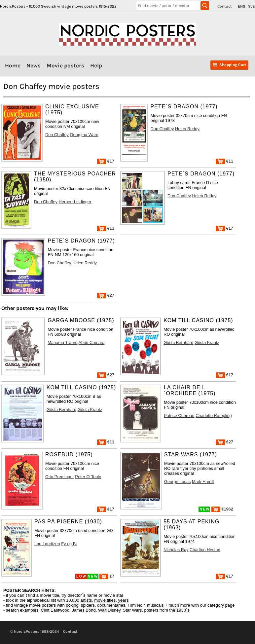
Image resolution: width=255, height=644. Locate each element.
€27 (106, 295)
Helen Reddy (187, 129)
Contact (225, 6)
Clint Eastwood (55, 610)
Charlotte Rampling (214, 416)
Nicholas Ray (176, 550)
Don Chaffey (57, 135)
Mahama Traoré (62, 342)
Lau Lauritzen (47, 544)
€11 (225, 161)
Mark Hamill (203, 482)
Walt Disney (109, 610)
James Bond (84, 610)
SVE (252, 6)
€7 (107, 576)
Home (13, 65)
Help (96, 65)
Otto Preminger (60, 477)
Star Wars (132, 610)
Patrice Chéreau (179, 416)
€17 (106, 161)
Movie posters (65, 65)
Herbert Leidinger (75, 202)
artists (86, 600)
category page (221, 605)
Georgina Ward (84, 135)
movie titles (105, 600)
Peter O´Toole (88, 477)
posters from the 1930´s (167, 610)
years (124, 600)
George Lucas (177, 482)
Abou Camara (92, 342)
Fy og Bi (69, 544)
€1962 (222, 509)
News (34, 65)
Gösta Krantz (207, 342)
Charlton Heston (205, 550)
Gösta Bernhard (178, 342)
